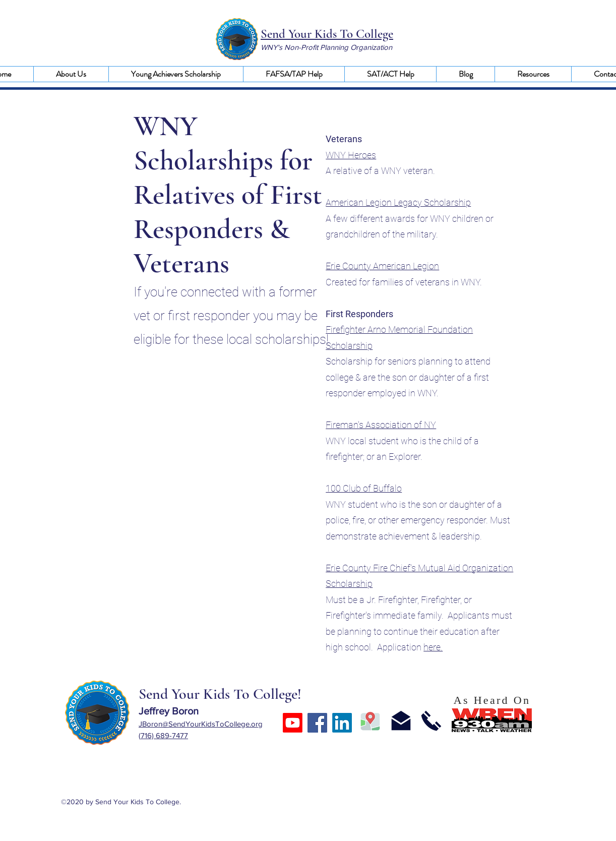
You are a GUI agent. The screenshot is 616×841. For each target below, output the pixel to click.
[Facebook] (317, 723)
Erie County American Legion (382, 266)
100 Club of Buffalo (364, 488)
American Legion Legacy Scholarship (398, 202)
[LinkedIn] (342, 723)
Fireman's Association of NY (381, 425)
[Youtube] (293, 723)
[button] (71, 74)
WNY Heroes (351, 155)
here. (433, 647)
